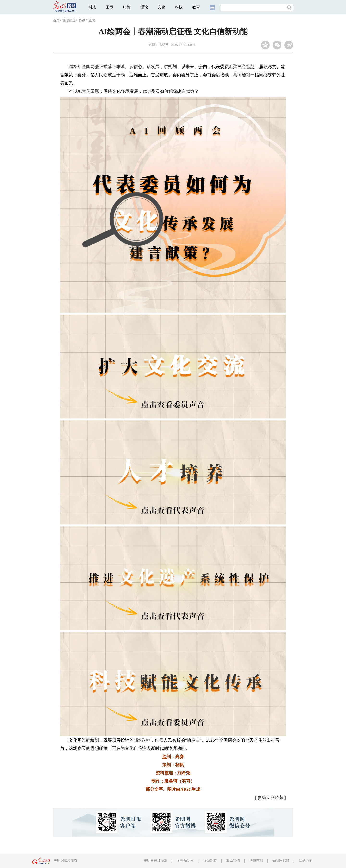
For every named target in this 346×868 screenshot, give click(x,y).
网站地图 (306, 861)
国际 (110, 7)
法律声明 (256, 861)
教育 (196, 7)
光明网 (164, 45)
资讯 (82, 20)
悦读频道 (69, 20)
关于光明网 (185, 861)
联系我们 (233, 861)
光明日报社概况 (155, 861)
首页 (56, 20)
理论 (144, 7)
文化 (161, 7)
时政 (92, 7)
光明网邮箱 (281, 861)
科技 (179, 7)
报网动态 (210, 861)
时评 (127, 7)
